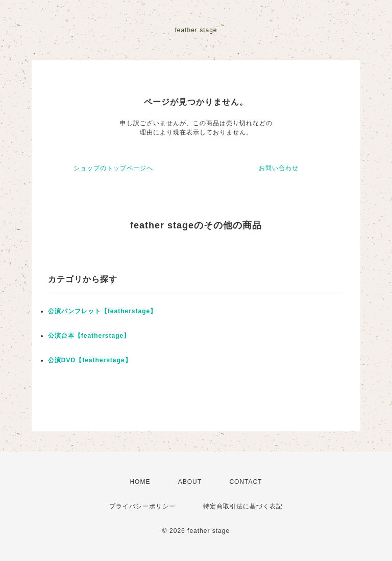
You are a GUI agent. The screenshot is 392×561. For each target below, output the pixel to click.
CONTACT (246, 482)
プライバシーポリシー (142, 506)
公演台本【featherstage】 (89, 336)
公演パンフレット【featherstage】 (102, 311)
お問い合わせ (279, 168)
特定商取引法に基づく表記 (243, 506)
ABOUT (190, 482)
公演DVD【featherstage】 (90, 360)
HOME (140, 482)
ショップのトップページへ (113, 168)
